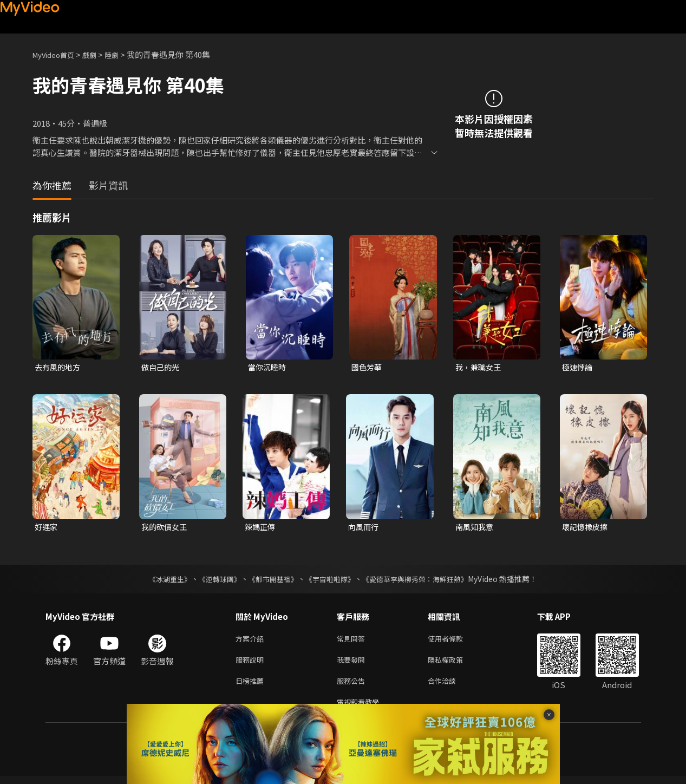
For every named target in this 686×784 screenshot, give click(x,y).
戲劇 (98, 54)
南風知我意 (476, 528)
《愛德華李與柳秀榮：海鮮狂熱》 (422, 580)
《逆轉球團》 (214, 580)
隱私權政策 (455, 664)
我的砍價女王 (166, 528)
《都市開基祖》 (271, 580)
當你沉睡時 (268, 367)
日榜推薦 (252, 686)
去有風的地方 (59, 367)
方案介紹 (252, 641)
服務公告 (353, 686)
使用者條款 (455, 641)
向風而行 (364, 528)
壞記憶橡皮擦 (586, 528)
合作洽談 (450, 686)
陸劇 (122, 54)
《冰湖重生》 (161, 580)
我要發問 (353, 664)
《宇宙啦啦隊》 (331, 580)
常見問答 (353, 641)
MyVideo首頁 (57, 54)
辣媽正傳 (261, 528)
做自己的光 (162, 367)
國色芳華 (368, 367)
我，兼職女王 (480, 367)
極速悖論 (578, 367)
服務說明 (252, 664)
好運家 (47, 528)
